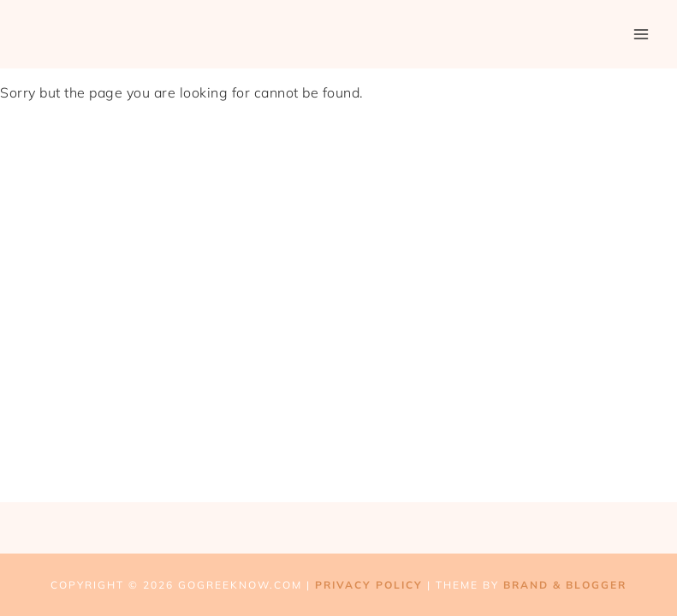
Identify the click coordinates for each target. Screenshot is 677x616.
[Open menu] (641, 34)
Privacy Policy (369, 585)
